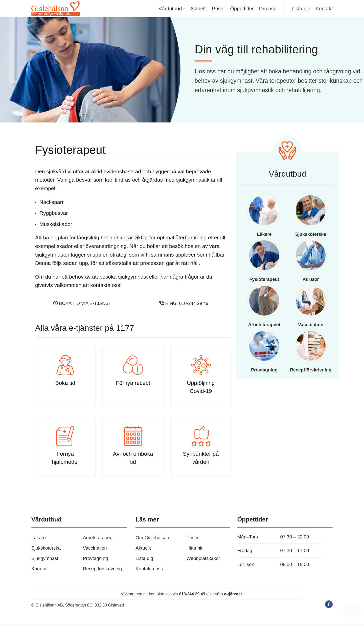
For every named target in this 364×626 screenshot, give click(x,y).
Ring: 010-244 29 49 (184, 312)
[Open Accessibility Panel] (352, 614)
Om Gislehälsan (152, 546)
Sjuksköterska (46, 556)
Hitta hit (194, 556)
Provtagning (96, 566)
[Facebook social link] (329, 612)
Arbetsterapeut (98, 546)
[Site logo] (63, 12)
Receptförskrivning (103, 577)
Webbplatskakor (203, 566)
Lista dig (144, 566)
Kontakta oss (149, 577)
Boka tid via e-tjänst (82, 312)
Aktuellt (143, 556)
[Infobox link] (65, 385)
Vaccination (95, 556)
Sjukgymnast (45, 566)
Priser (192, 546)
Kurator (39, 577)
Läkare (39, 546)
